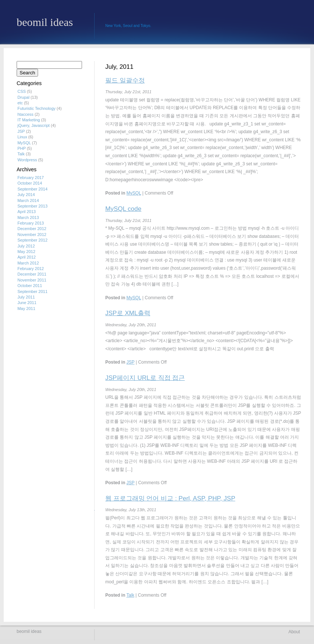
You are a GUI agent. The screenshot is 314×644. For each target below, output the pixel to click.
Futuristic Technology (36, 108)
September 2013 (32, 206)
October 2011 (30, 286)
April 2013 (27, 212)
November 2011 (32, 280)
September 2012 (32, 240)
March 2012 (28, 263)
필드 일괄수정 (125, 80)
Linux (22, 137)
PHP (21, 148)
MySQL (134, 193)
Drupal (23, 97)
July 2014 (26, 195)
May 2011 (26, 308)
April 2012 (27, 257)
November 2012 (32, 235)
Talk (130, 595)
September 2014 (32, 189)
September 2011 (32, 291)
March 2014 (28, 200)
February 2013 (31, 223)
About (294, 632)
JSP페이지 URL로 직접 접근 (145, 378)
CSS (22, 91)
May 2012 (26, 252)
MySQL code (123, 209)
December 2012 (32, 229)
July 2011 (26, 297)
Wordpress (27, 160)
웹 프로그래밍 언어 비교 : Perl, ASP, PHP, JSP (170, 498)
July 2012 (26, 246)
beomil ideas (45, 22)
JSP (130, 362)
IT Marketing (29, 120)
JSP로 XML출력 (128, 313)
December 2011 (32, 274)
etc (20, 103)
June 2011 (27, 303)
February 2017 (31, 178)
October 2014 (30, 183)
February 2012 (31, 269)
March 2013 (28, 218)
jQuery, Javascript (33, 125)
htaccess (25, 114)
